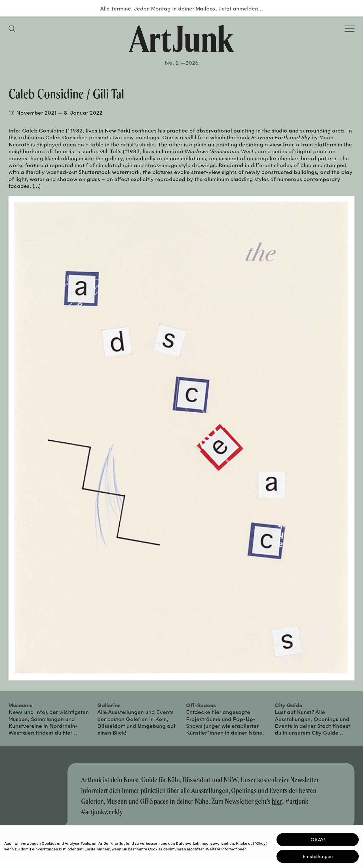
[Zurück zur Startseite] (181, 39)
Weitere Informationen (226, 848)
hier (277, 801)
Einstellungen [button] (318, 855)
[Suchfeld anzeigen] (13, 29)
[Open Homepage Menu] (350, 29)
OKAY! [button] (318, 839)
